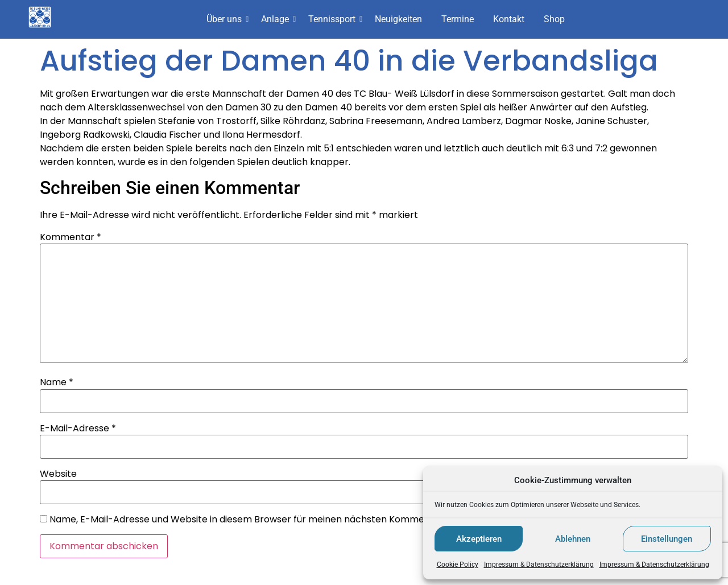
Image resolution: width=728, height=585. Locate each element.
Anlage (277, 19)
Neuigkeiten (398, 19)
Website (58, 474)
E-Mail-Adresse (78, 429)
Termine (458, 19)
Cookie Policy (458, 565)
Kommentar (71, 237)
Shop (554, 19)
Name (57, 382)
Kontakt (509, 19)
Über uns (226, 19)
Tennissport (334, 19)
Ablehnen (573, 539)
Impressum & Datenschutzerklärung (539, 565)
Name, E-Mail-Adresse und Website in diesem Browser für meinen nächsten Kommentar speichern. (271, 520)
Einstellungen (667, 539)
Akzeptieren (479, 539)
